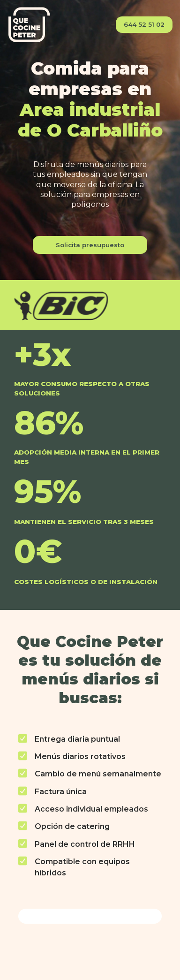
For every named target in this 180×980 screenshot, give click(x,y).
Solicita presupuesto (90, 245)
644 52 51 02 (144, 24)
